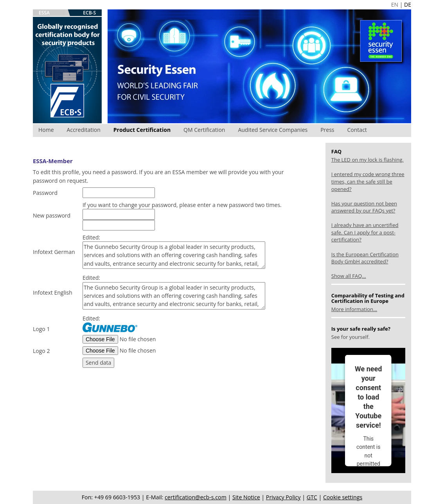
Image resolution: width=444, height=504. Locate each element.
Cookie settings (343, 497)
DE (408, 4)
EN (395, 4)
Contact (357, 130)
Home (46, 130)
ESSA (44, 13)
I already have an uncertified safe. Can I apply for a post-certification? (365, 232)
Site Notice (246, 497)
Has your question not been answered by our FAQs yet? (364, 207)
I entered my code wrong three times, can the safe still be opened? (368, 181)
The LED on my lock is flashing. (368, 160)
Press (327, 130)
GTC (312, 497)
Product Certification (142, 130)
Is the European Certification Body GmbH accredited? (365, 258)
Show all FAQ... (349, 276)
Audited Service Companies (273, 130)
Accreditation (84, 130)
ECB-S (89, 13)
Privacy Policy (283, 497)
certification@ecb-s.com (196, 497)
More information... (354, 309)
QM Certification (204, 130)
